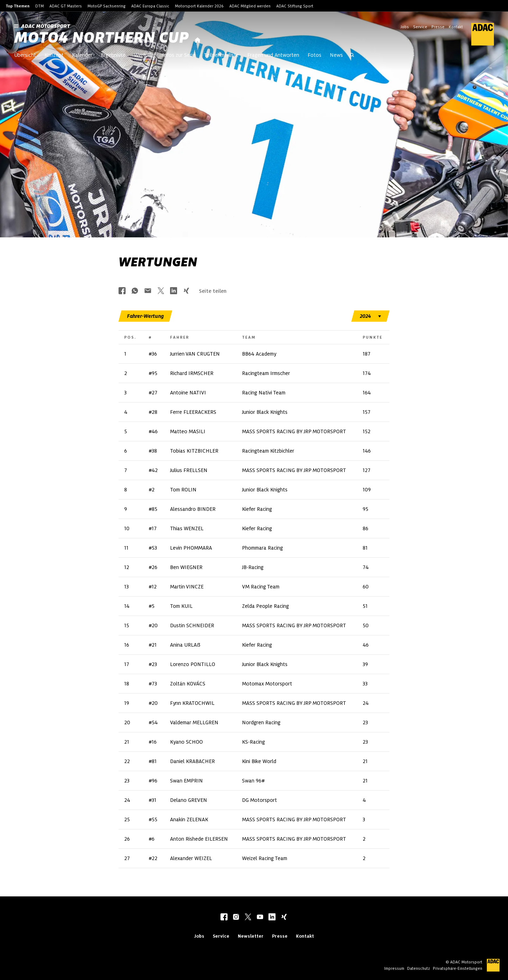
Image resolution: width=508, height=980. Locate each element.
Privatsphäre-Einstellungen (458, 968)
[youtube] (260, 918)
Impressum (394, 968)
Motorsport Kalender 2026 (199, 6)
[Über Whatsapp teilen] (135, 291)
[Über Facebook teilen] (122, 291)
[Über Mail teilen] (148, 291)
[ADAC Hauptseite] (478, 34)
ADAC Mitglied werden (250, 6)
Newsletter (251, 936)
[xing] (284, 918)
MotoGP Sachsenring (107, 6)
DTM (40, 6)
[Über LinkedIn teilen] (174, 291)
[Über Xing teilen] (186, 291)
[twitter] (248, 918)
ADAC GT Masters (66, 6)
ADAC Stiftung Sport (295, 6)
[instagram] (236, 918)
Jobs (405, 27)
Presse (438, 27)
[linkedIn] (272, 918)
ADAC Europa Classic (150, 6)
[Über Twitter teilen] (161, 291)
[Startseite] (198, 40)
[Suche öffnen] (352, 56)
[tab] (145, 316)
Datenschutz (419, 968)
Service (420, 27)
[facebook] (224, 918)
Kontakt (456, 27)
